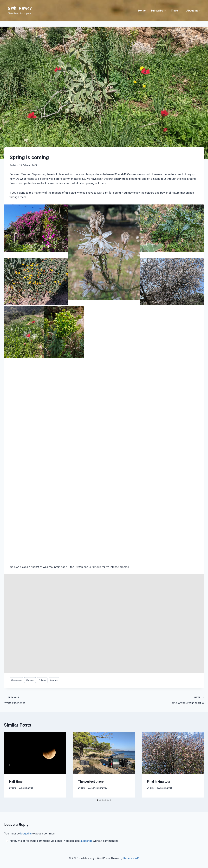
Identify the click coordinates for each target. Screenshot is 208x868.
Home (142, 11)
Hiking (42, 680)
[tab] (97, 800)
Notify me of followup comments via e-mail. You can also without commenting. (62, 841)
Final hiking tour (159, 781)
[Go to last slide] (10, 765)
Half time (16, 781)
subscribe (86, 841)
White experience (53, 700)
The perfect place (91, 781)
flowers (30, 680)
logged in (26, 833)
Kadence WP (131, 858)
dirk (14, 165)
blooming (16, 680)
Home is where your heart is (155, 700)
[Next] (198, 765)
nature (54, 680)
